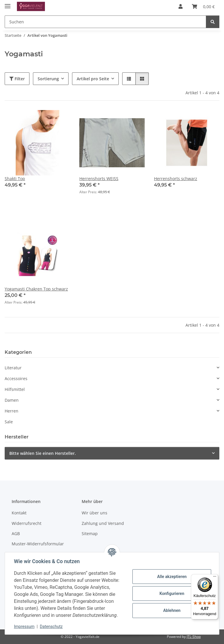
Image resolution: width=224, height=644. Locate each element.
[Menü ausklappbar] (8, 4)
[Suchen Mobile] (105, 22)
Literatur (13, 368)
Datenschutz (52, 626)
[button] (181, 6)
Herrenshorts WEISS (99, 179)
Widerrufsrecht (27, 523)
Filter (17, 79)
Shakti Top (15, 179)
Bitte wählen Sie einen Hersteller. (43, 453)
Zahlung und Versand (103, 523)
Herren (12, 411)
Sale (9, 422)
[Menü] (215, 578)
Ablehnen (171, 610)
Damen (12, 400)
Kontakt (19, 513)
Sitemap (90, 534)
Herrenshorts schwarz (176, 179)
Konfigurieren (171, 593)
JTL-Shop (194, 637)
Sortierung (48, 79)
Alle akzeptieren (171, 577)
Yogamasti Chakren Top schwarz (36, 289)
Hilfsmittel (15, 389)
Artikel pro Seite (93, 79)
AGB (16, 534)
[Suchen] (213, 22)
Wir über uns (94, 513)
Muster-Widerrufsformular (38, 544)
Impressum (24, 626)
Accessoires (16, 378)
